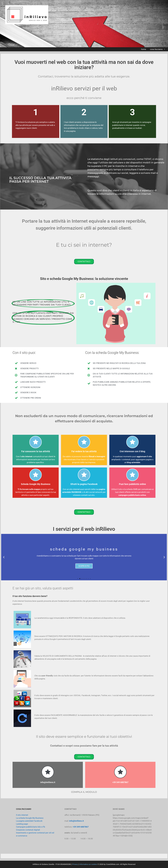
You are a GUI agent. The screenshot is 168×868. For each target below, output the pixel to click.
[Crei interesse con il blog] (132, 442)
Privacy (75, 864)
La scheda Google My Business (30, 818)
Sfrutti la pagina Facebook (84, 484)
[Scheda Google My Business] (36, 475)
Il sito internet (22, 815)
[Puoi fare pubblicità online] (132, 475)
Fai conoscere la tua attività (36, 451)
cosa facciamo (159, 49)
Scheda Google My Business (36, 484)
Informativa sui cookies (88, 864)
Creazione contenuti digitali (28, 830)
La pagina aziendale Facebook (29, 821)
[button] (4, 557)
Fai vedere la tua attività (84, 451)
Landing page (22, 824)
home (144, 49)
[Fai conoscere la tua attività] (36, 442)
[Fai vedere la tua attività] (84, 442)
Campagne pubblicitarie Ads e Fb (31, 827)
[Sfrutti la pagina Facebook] (84, 475)
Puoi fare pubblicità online (132, 484)
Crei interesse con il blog (132, 451)
